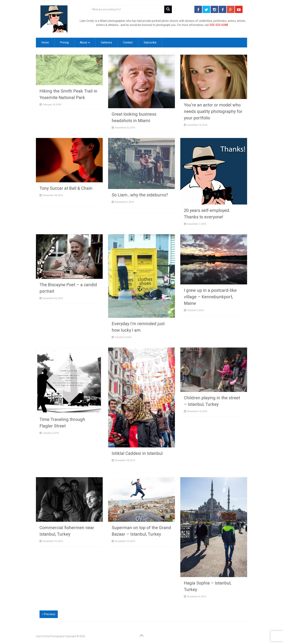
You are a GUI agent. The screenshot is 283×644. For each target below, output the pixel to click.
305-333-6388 (219, 25)
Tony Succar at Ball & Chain (66, 188)
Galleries (106, 42)
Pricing (64, 42)
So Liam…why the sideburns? (140, 195)
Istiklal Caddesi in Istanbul (137, 453)
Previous (49, 614)
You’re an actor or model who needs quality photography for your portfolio (213, 111)
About (83, 42)
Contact (128, 42)
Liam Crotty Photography (50, 636)
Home (45, 42)
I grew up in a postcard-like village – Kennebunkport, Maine (210, 297)
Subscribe (150, 42)
